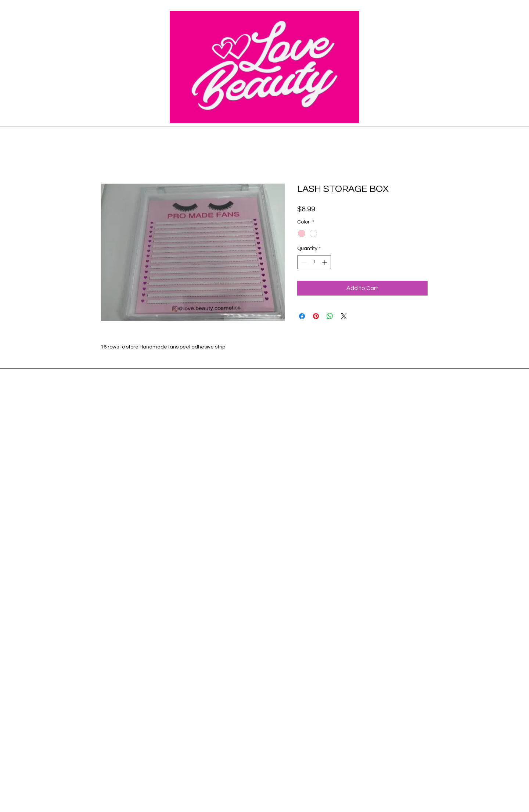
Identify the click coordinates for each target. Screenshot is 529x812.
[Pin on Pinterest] (316, 316)
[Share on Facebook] (302, 316)
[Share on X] (344, 316)
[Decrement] (303, 262)
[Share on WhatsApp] (330, 316)
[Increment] (325, 262)
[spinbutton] (314, 262)
